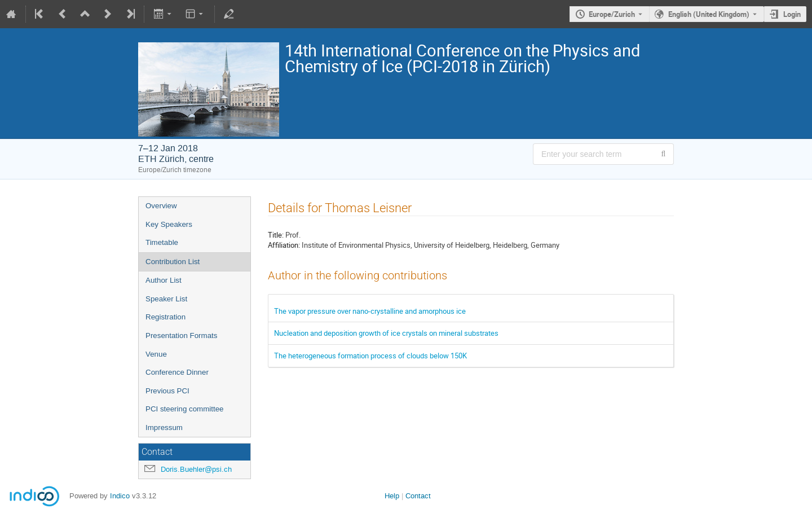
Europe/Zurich (612, 14)
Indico (120, 496)
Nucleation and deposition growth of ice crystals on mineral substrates (386, 333)
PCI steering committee (185, 409)
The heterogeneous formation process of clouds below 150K (370, 356)
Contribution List (173, 262)
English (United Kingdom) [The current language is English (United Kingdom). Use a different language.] (709, 14)
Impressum (164, 427)
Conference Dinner (177, 372)
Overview (161, 206)
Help (392, 496)
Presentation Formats (181, 336)
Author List (164, 280)
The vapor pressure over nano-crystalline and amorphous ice (370, 311)
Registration (166, 317)
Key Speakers (169, 224)
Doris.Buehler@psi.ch (196, 469)
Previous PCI (167, 391)
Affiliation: (284, 245)
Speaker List (166, 299)
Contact (418, 496)
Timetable (162, 242)
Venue (156, 354)
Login (792, 14)
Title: (276, 235)
